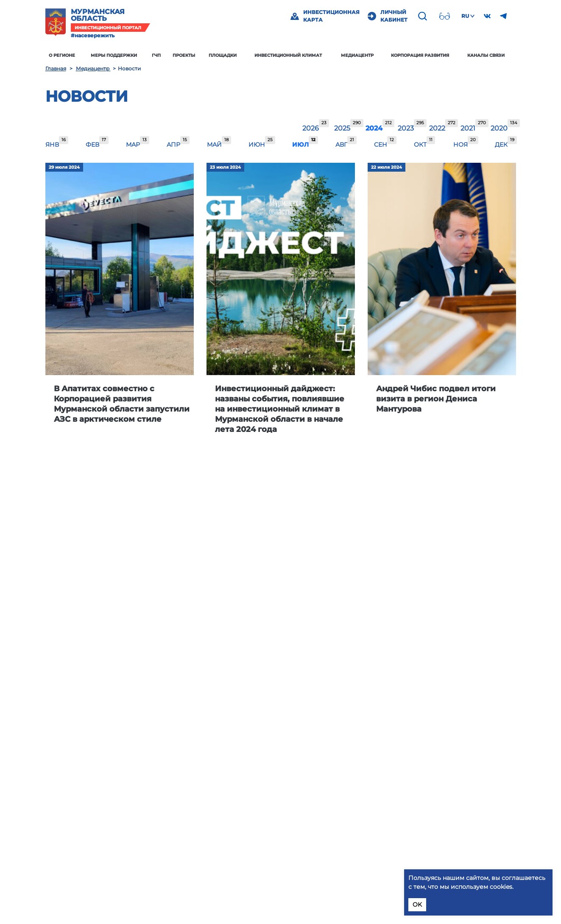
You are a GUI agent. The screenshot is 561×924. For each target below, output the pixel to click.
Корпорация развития (420, 55)
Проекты (184, 55)
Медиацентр (357, 55)
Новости (87, 96)
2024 (374, 128)
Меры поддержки (114, 55)
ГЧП (156, 55)
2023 (406, 128)
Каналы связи (486, 55)
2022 (437, 128)
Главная (56, 68)
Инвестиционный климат (288, 55)
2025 (342, 128)
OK (417, 905)
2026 (311, 128)
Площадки (223, 55)
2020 (499, 128)
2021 (468, 128)
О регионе (62, 55)
